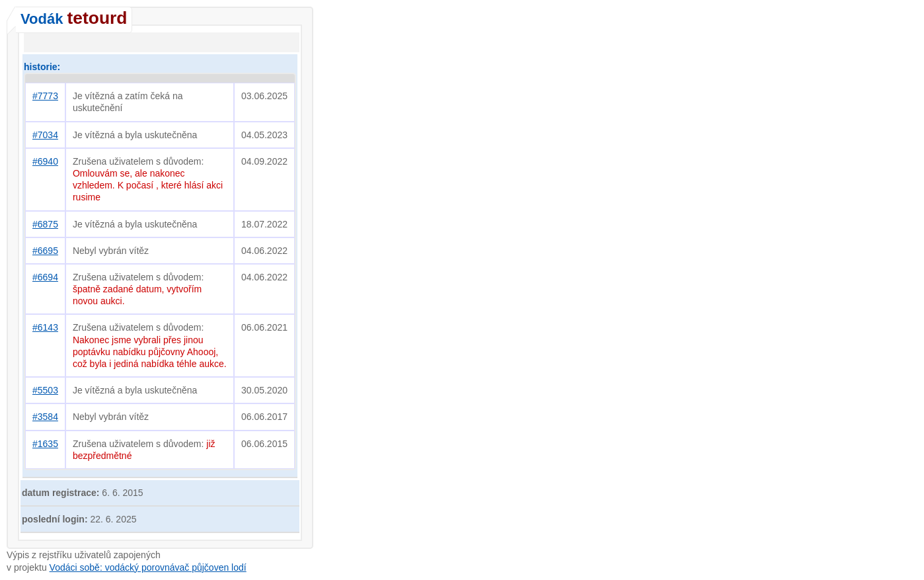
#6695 (45, 251)
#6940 (45, 161)
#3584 (45, 417)
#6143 (45, 327)
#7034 (45, 135)
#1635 (45, 444)
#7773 (45, 96)
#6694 (45, 277)
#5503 (45, 390)
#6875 (45, 224)
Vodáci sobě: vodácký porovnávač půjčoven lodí (148, 567)
